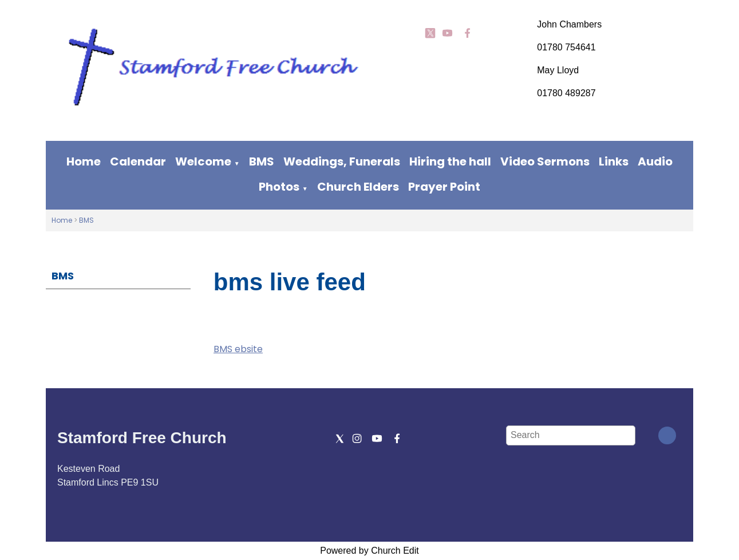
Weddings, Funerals (342, 161)
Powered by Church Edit (369, 551)
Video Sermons (545, 161)
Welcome (203, 161)
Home (84, 161)
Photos (279, 187)
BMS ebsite (238, 349)
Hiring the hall (450, 161)
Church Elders (358, 187)
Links (614, 161)
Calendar (138, 161)
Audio (655, 161)
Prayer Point (444, 187)
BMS (262, 161)
